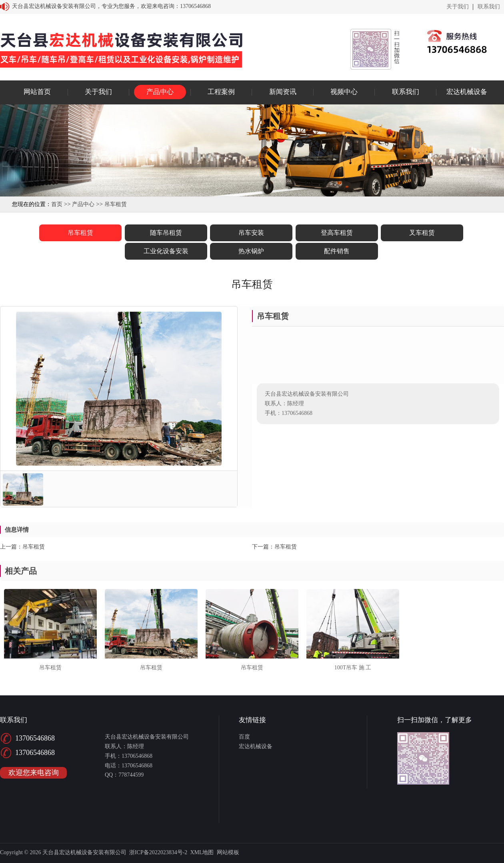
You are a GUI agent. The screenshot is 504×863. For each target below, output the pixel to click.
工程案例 (221, 92)
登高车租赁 (337, 233)
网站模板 (228, 852)
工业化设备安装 (166, 251)
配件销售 (337, 251)
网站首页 (37, 92)
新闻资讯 (283, 92)
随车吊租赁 (166, 233)
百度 (244, 737)
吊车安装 (251, 233)
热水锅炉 (251, 251)
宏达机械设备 (467, 92)
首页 (57, 204)
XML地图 (202, 852)
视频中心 (344, 92)
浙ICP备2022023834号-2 (158, 852)
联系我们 (489, 7)
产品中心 (160, 92)
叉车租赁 (422, 233)
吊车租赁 (116, 204)
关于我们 (458, 7)
